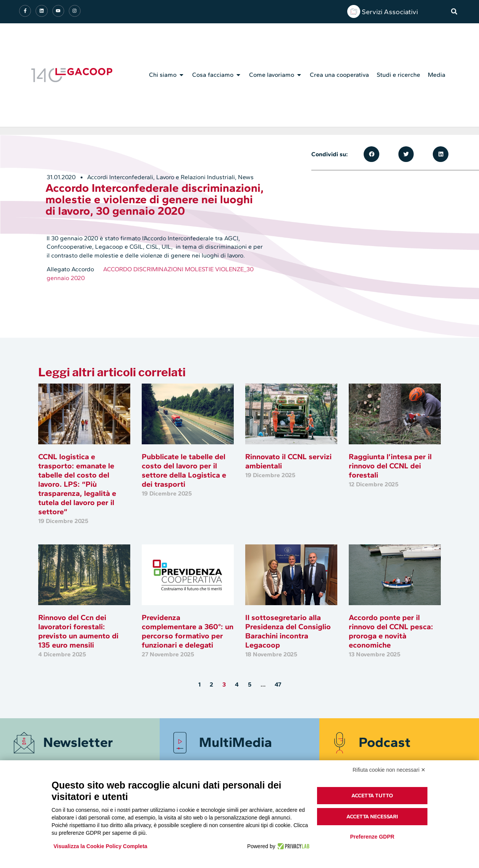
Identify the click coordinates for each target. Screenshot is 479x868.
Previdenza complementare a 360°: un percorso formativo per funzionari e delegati (188, 631)
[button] (454, 11)
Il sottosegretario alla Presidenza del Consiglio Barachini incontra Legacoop (288, 631)
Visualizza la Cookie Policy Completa (100, 846)
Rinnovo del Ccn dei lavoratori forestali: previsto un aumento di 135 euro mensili (78, 631)
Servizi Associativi (390, 12)
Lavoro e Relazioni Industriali (196, 177)
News (246, 177)
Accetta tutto (372, 796)
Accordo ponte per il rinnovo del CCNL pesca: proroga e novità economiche (391, 631)
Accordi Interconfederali (120, 177)
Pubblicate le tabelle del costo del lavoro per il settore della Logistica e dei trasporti (184, 470)
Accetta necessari (372, 817)
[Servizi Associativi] (354, 11)
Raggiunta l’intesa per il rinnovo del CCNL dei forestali (390, 466)
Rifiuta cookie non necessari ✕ (389, 770)
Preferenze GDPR (372, 837)
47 (278, 684)
